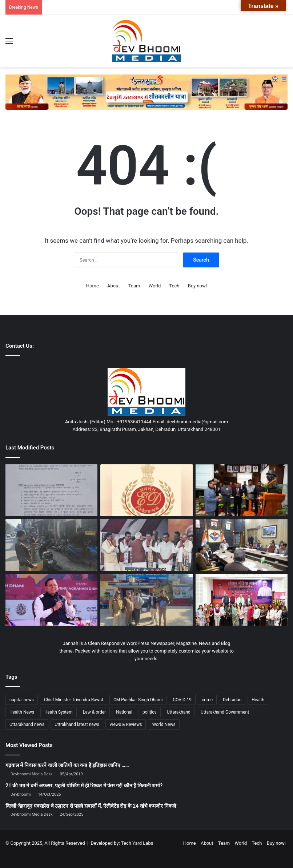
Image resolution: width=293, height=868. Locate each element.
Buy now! (197, 286)
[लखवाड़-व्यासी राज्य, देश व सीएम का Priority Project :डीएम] (242, 545)
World (155, 286)
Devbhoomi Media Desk (31, 774)
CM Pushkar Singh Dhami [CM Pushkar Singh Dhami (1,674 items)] (138, 700)
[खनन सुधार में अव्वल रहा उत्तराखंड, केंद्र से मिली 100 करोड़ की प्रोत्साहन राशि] (51, 600)
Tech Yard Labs (137, 843)
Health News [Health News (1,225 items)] (22, 712)
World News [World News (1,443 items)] (164, 724)
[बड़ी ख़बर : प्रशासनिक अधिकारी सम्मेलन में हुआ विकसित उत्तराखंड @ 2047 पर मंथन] (242, 490)
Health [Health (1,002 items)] (258, 700)
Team (134, 286)
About (114, 286)
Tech (174, 286)
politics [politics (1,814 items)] (150, 712)
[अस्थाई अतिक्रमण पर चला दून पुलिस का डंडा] (51, 545)
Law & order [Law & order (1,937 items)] (94, 712)
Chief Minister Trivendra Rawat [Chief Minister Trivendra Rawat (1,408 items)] (74, 700)
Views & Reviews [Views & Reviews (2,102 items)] (126, 724)
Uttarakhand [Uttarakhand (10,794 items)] (179, 712)
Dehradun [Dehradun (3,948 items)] (232, 700)
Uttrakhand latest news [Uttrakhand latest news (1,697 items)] (77, 724)
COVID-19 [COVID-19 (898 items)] (182, 700)
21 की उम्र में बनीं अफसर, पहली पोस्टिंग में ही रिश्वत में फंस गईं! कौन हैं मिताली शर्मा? (84, 786)
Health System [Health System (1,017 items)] (59, 712)
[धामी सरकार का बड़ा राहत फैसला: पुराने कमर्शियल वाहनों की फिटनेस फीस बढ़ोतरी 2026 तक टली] (51, 490)
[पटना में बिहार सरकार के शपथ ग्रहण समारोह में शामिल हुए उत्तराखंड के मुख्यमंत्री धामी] (146, 545)
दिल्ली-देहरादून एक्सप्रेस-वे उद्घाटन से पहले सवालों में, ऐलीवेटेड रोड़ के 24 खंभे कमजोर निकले (91, 806)
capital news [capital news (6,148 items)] (22, 700)
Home (93, 286)
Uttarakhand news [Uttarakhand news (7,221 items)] (27, 724)
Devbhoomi (21, 794)
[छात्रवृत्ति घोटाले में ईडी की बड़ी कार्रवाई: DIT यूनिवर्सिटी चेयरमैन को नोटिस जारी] (146, 490)
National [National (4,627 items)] (124, 712)
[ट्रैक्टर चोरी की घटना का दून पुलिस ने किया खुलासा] (146, 600)
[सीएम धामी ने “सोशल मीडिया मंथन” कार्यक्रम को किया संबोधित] (242, 600)
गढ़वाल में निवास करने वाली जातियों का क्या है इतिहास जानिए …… (67, 765)
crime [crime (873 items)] (207, 700)
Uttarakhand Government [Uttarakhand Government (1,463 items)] (225, 712)
